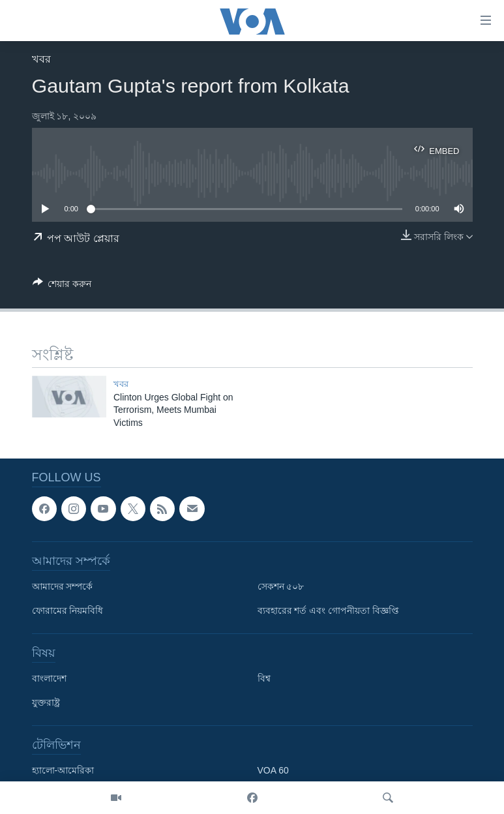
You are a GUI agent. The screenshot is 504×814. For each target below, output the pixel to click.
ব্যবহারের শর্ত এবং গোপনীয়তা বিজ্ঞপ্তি (329, 610)
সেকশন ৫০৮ (281, 586)
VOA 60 (273, 770)
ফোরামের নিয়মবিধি (68, 610)
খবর (41, 59)
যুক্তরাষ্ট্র (46, 702)
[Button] (62, 286)
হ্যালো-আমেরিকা (63, 770)
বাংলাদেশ (49, 678)
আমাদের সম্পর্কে (63, 586)
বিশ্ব (264, 678)
